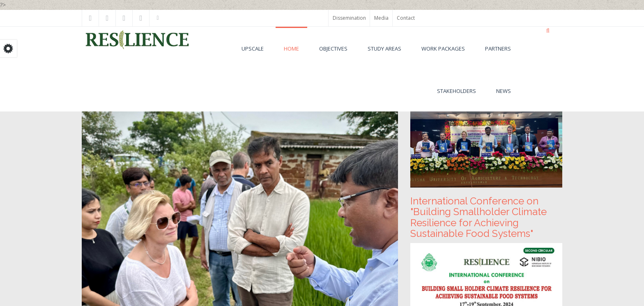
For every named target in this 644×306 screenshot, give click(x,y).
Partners (498, 49)
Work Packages (443, 49)
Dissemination (349, 18)
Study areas (384, 49)
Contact (406, 18)
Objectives (333, 49)
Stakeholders (457, 91)
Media (381, 18)
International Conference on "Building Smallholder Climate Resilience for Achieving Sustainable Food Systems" (478, 217)
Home (291, 49)
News (504, 91)
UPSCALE (253, 49)
